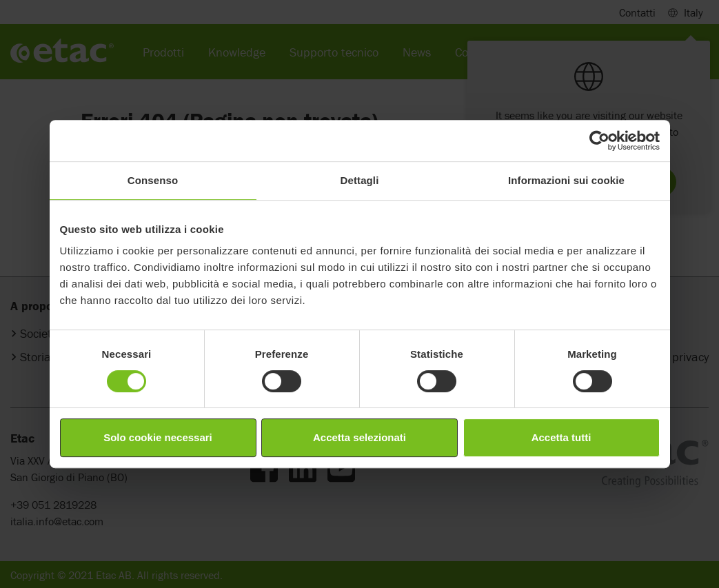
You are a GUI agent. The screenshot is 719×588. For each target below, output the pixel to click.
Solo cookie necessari (158, 437)
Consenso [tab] (153, 180)
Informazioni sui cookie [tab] (566, 180)
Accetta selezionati (359, 437)
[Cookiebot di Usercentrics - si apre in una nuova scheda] (599, 141)
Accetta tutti (561, 437)
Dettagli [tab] (360, 180)
